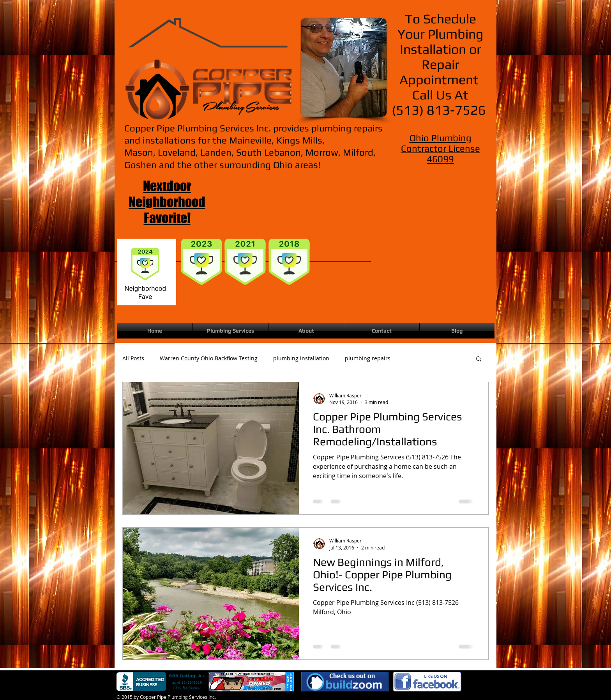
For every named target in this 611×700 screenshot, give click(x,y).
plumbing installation (301, 358)
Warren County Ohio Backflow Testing (209, 358)
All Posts (133, 358)
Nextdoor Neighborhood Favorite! (167, 202)
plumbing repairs (368, 358)
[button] (479, 359)
